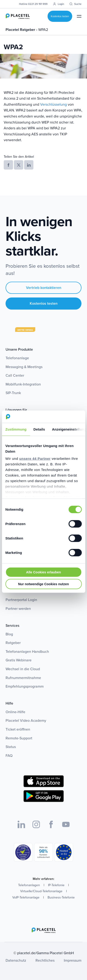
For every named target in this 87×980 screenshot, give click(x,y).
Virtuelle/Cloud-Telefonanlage (41, 891)
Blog (9, 634)
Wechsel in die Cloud (23, 669)
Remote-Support (19, 738)
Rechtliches (45, 960)
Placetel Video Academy (26, 720)
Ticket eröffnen (18, 729)
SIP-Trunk (13, 393)
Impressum (73, 960)
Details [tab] (39, 429)
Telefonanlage (17, 358)
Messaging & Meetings (24, 367)
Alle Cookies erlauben (43, 572)
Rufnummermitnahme (23, 678)
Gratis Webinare (19, 660)
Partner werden (18, 609)
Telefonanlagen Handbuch (27, 652)
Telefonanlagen (29, 885)
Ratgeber (13, 643)
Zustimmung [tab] (16, 429)
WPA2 (43, 30)
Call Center (15, 375)
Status (11, 747)
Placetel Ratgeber (21, 30)
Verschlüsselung (53, 104)
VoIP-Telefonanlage (26, 897)
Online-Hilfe (15, 712)
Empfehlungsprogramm (25, 686)
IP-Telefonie (56, 885)
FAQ (9, 756)
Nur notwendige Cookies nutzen (43, 584)
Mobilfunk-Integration (23, 384)
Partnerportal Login (21, 600)
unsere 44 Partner (35, 459)
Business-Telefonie (61, 897)
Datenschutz (16, 960)
